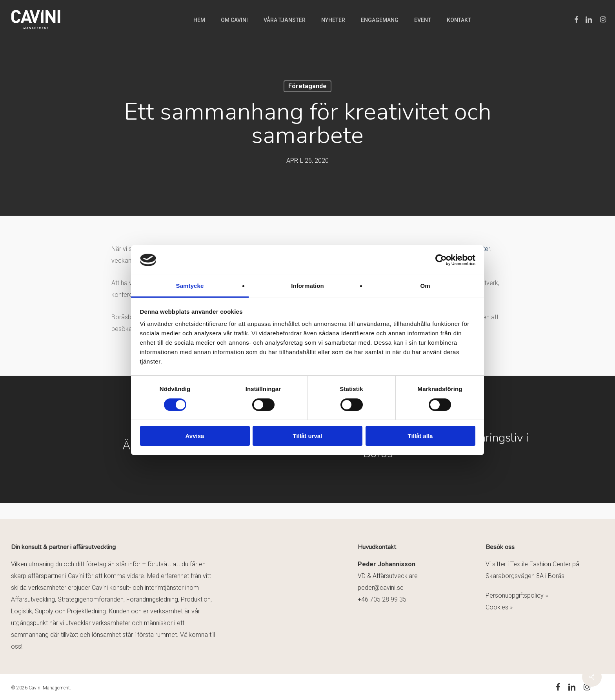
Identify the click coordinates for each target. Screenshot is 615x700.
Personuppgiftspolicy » (517, 595)
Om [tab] (425, 286)
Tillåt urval (308, 436)
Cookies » (499, 607)
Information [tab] (307, 286)
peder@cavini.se (381, 588)
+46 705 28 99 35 (382, 599)
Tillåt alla (420, 436)
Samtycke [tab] (190, 286)
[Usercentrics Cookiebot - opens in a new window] (441, 260)
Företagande (307, 86)
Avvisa (195, 436)
